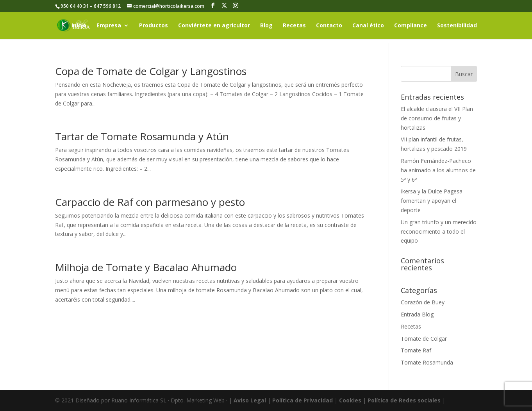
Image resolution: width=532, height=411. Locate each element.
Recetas (294, 26)
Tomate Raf (416, 350)
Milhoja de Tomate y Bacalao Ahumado (146, 267)
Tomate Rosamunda (427, 362)
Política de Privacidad (303, 400)
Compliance (411, 26)
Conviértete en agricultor (214, 26)
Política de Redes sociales (404, 400)
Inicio (79, 26)
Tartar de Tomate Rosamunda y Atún (142, 136)
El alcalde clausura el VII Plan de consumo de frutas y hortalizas (437, 118)
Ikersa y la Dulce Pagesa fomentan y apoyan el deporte (432, 201)
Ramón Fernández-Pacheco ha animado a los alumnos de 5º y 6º (438, 170)
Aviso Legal (250, 400)
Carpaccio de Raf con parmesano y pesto (150, 202)
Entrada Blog (417, 314)
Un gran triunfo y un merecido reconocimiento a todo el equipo (439, 231)
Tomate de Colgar (424, 339)
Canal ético (368, 26)
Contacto (329, 26)
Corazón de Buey (423, 302)
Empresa (109, 26)
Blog (266, 26)
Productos (154, 26)
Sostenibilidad (457, 26)
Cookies (350, 400)
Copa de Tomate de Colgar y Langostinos (151, 71)
